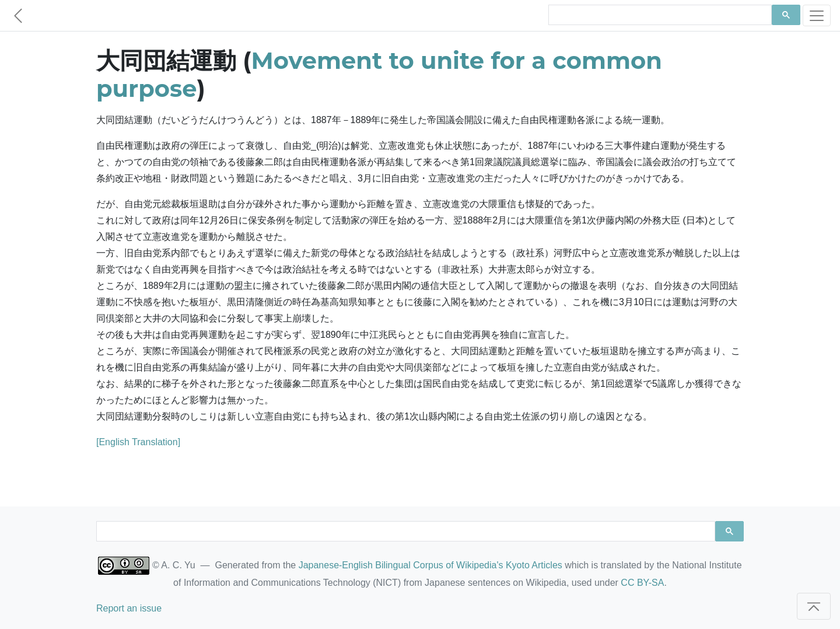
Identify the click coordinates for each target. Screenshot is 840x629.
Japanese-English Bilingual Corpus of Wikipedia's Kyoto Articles (430, 565)
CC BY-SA (642, 583)
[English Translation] (138, 442)
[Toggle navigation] (817, 15)
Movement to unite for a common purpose (379, 74)
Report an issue (129, 608)
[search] (659, 15)
